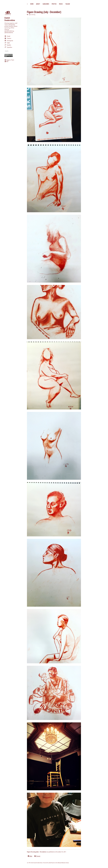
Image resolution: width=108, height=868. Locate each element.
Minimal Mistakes (62, 863)
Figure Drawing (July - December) (44, 12)
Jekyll (50, 863)
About (38, 4)
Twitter (8, 38)
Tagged (68, 4)
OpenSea (8, 47)
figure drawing (32, 15)
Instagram (9, 41)
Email (7, 36)
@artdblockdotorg (9, 31)
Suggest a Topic (9, 60)
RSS (6, 62)
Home (32, 4)
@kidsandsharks (9, 33)
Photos (54, 4)
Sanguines (46, 4)
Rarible (8, 45)
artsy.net (7, 29)
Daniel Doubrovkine (10, 19)
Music (61, 4)
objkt (7, 43)
